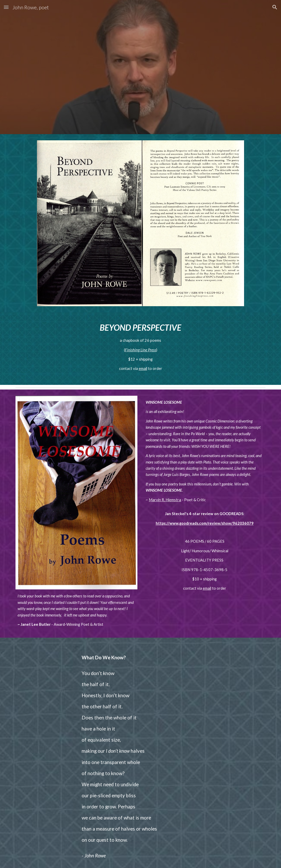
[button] (6, 7)
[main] (140, 349)
